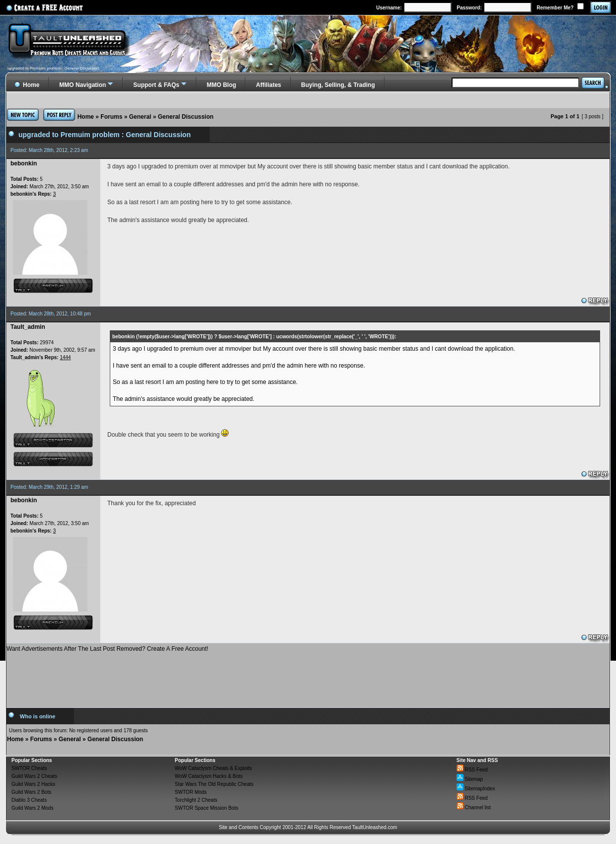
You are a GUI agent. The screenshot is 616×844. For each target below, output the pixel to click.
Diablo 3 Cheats (29, 800)
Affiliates (269, 85)
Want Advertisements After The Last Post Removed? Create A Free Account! (107, 649)
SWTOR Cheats (29, 768)
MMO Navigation (82, 85)
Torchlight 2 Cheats (196, 800)
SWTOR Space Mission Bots (207, 808)
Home (86, 117)
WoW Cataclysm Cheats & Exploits (213, 768)
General (140, 117)
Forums (111, 117)
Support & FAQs (156, 85)
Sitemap (470, 779)
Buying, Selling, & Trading (338, 85)
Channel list (474, 807)
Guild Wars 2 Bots (31, 792)
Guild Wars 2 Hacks (33, 784)
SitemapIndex (476, 789)
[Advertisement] (308, 676)
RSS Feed (472, 770)
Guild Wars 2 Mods (33, 808)
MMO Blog (221, 85)
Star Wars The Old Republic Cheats (214, 784)
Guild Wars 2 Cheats (34, 776)
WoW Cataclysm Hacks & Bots (209, 776)
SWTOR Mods (191, 792)
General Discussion (186, 117)
